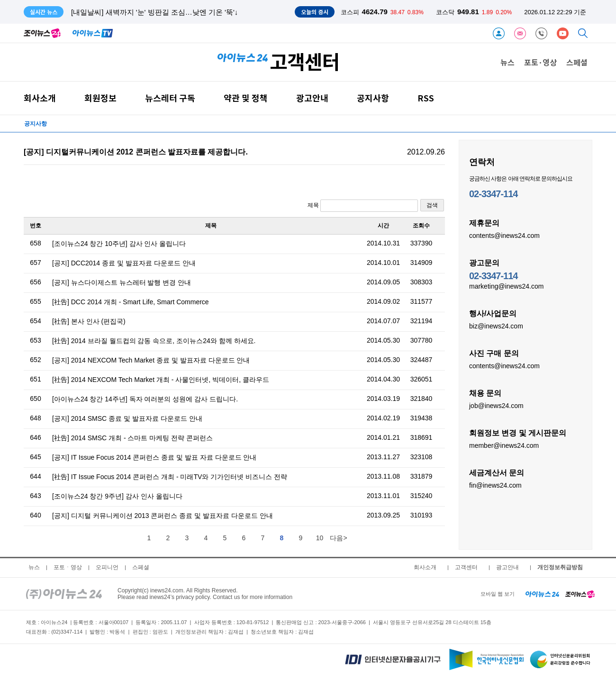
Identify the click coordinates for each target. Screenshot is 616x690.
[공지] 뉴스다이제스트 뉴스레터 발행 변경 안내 (122, 282)
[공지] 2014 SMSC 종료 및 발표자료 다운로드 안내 (127, 418)
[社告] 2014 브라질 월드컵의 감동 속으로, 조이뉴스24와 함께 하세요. (154, 341)
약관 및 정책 (246, 98)
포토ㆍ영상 (68, 567)
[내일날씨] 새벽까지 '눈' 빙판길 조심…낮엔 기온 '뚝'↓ (154, 12)
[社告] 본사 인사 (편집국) (89, 321)
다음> (338, 538)
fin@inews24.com (495, 485)
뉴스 (507, 62)
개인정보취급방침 (560, 567)
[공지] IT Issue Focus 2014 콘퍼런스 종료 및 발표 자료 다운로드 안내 (154, 457)
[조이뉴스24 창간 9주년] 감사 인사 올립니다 (117, 496)
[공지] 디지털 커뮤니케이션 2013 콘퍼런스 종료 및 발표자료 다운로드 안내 (163, 516)
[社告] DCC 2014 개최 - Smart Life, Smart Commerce (131, 302)
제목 (363, 206)
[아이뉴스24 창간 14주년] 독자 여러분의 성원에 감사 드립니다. (145, 399)
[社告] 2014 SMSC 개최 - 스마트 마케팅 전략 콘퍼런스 (132, 438)
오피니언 (107, 567)
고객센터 (466, 567)
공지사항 (373, 98)
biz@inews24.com (496, 326)
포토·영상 (540, 62)
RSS (426, 98)
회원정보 (100, 98)
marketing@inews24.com (506, 286)
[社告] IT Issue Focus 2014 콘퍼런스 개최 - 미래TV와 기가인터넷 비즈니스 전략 (170, 477)
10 (320, 538)
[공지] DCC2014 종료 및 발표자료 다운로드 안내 (124, 263)
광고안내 (312, 98)
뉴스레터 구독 (170, 98)
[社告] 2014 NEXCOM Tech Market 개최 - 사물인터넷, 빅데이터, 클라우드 (161, 380)
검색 (432, 205)
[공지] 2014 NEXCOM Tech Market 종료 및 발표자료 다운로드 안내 (151, 360)
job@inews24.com (496, 405)
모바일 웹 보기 (498, 594)
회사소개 (40, 98)
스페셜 (577, 62)
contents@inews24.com (504, 235)
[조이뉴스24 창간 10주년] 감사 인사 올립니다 (119, 244)
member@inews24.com (504, 445)
